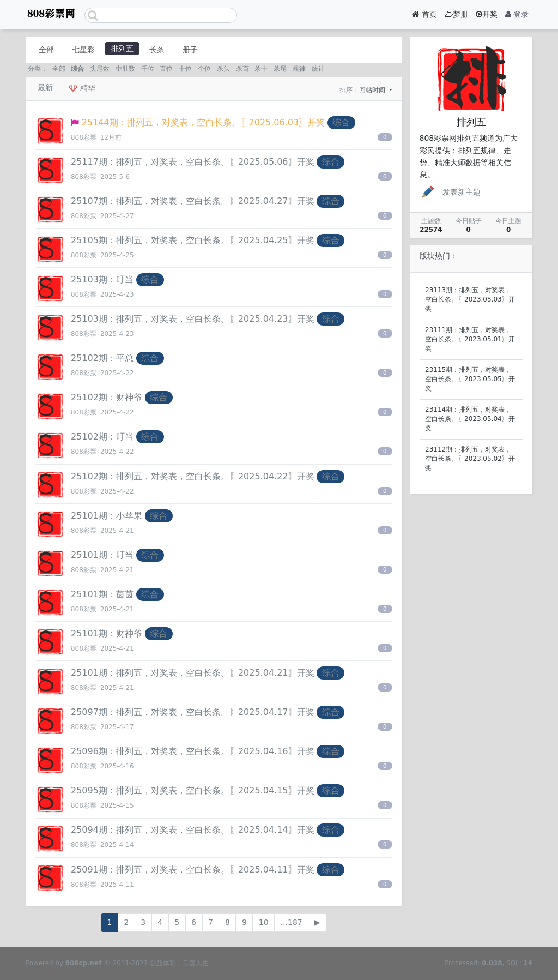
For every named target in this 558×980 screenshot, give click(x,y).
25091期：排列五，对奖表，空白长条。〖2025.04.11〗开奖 (193, 870)
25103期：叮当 (102, 279)
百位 (166, 69)
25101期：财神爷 (107, 633)
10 (264, 922)
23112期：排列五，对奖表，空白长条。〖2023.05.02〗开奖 (470, 459)
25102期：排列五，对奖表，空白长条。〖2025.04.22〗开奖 (193, 476)
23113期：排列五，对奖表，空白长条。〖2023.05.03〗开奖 (470, 299)
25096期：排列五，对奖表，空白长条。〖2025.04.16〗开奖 (193, 751)
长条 (157, 50)
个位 (204, 69)
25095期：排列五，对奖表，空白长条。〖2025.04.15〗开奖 (193, 790)
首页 (424, 14)
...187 (292, 922)
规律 (299, 69)
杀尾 (280, 69)
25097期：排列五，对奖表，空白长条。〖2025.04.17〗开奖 (193, 712)
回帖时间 (373, 90)
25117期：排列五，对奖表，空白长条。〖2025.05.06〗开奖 (193, 162)
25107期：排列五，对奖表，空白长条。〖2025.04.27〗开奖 (193, 201)
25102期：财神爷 (107, 397)
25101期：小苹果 (107, 516)
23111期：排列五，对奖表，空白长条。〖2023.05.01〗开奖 (470, 339)
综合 (77, 69)
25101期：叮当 (102, 555)
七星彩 (83, 50)
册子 (190, 50)
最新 (45, 87)
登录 (517, 14)
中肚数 (125, 69)
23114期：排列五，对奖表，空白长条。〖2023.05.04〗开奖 (470, 419)
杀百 (242, 69)
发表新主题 (450, 192)
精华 (82, 88)
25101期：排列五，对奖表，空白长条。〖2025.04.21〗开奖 (193, 673)
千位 (148, 69)
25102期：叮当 (102, 437)
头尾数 (100, 69)
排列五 (122, 49)
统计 (318, 69)
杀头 (223, 69)
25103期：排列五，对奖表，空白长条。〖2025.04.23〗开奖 (193, 319)
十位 (185, 69)
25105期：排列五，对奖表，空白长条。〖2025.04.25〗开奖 (193, 240)
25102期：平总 (102, 358)
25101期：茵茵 (102, 594)
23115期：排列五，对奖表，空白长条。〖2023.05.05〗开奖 (470, 379)
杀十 (261, 69)
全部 (46, 50)
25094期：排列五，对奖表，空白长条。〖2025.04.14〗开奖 (193, 830)
